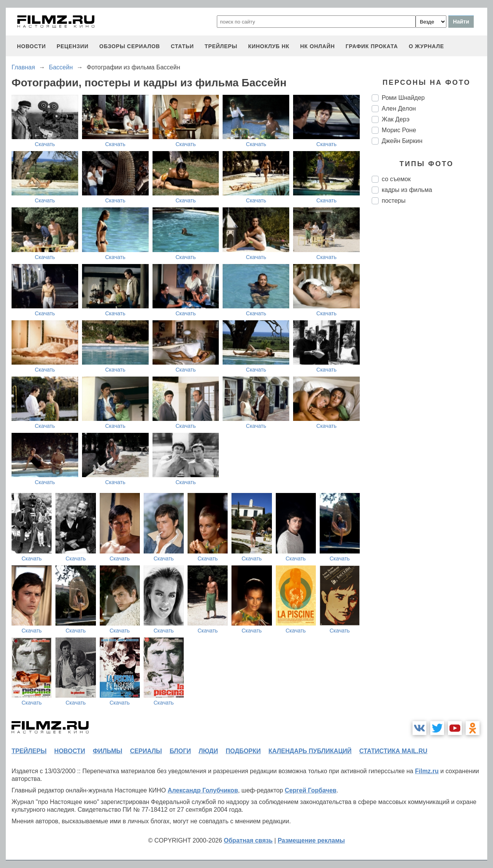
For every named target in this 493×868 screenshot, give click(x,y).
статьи (182, 46)
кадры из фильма (407, 190)
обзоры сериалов (130, 46)
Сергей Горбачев (310, 790)
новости (31, 46)
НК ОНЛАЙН (317, 46)
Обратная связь (248, 840)
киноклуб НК (269, 46)
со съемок (396, 179)
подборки (243, 751)
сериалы (146, 751)
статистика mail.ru (393, 751)
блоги (180, 751)
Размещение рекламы (311, 840)
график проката (372, 46)
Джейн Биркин (402, 141)
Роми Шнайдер (403, 98)
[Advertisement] (429, 339)
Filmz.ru (427, 771)
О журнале (426, 46)
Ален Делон (399, 108)
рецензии (73, 46)
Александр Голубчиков (203, 790)
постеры (394, 201)
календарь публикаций (310, 751)
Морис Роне (399, 130)
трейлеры (221, 46)
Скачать (45, 144)
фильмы (107, 751)
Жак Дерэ (396, 119)
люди (208, 751)
